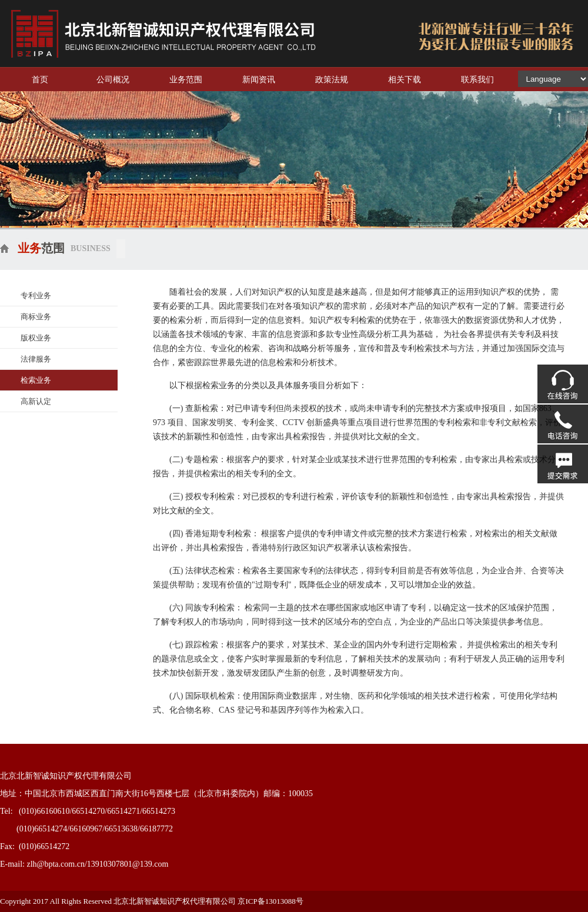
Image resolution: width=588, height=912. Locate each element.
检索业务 (36, 380)
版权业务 (36, 338)
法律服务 (36, 359)
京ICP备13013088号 (271, 901)
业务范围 (186, 80)
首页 (40, 80)
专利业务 (36, 295)
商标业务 (36, 317)
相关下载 (405, 80)
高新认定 (36, 401)
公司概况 (113, 80)
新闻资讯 (259, 80)
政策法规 (332, 80)
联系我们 (477, 80)
